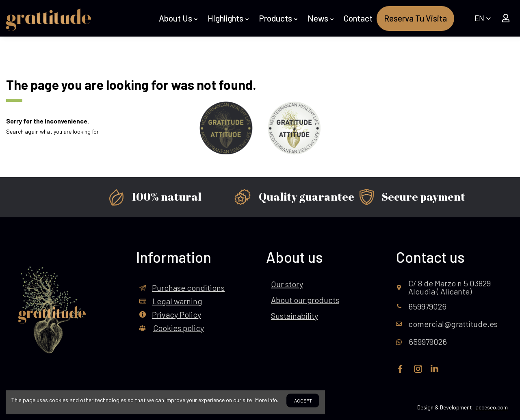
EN (483, 18)
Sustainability (295, 316)
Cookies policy (179, 328)
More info (266, 400)
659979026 (427, 306)
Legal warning (177, 301)
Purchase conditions (188, 288)
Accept (303, 401)
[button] (179, 18)
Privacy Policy (177, 314)
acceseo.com (492, 407)
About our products (305, 300)
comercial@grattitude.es (453, 324)
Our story (287, 284)
